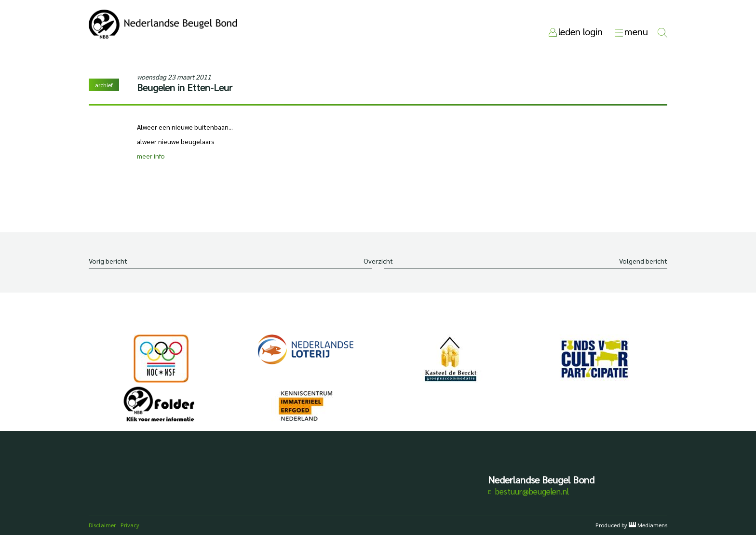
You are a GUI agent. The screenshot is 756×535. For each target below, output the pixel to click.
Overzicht (378, 261)
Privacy (130, 525)
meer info (151, 156)
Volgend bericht (643, 261)
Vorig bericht (108, 261)
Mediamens (652, 525)
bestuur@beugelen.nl (532, 491)
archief (104, 85)
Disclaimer (102, 525)
